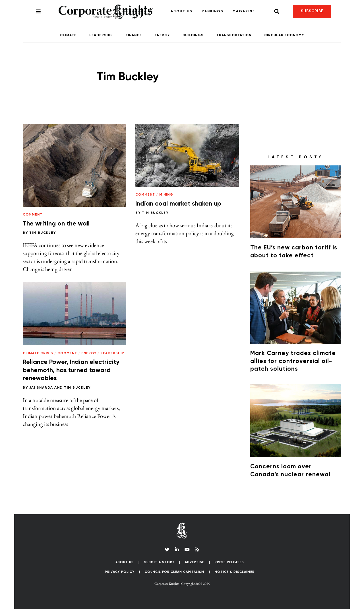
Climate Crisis (38, 353)
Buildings (193, 35)
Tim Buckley (43, 233)
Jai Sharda (41, 388)
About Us (182, 11)
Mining (166, 195)
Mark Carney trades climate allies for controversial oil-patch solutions (293, 361)
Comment (33, 215)
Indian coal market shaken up (178, 204)
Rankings (213, 11)
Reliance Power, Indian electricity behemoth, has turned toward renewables (71, 370)
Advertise (195, 562)
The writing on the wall (56, 224)
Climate (68, 35)
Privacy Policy (120, 572)
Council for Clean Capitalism (174, 572)
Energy (162, 35)
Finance (134, 35)
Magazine (244, 11)
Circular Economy (284, 35)
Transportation (234, 35)
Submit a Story (159, 562)
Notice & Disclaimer (235, 572)
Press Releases (229, 562)
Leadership (101, 35)
